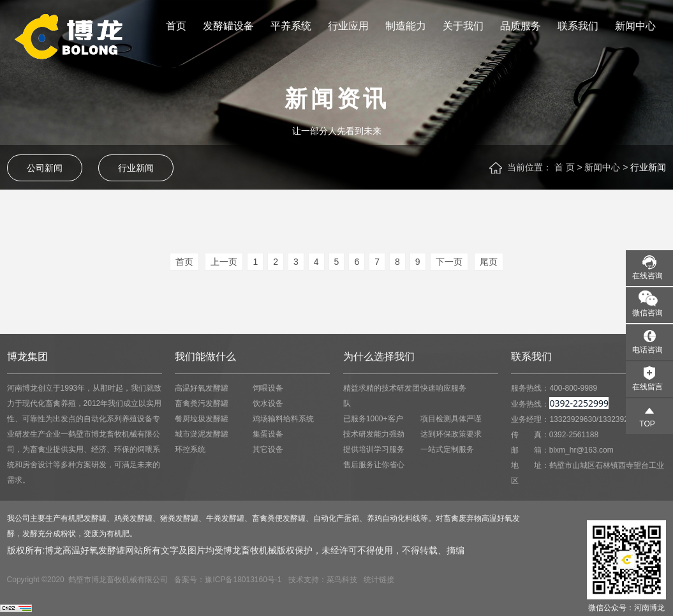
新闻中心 (635, 26)
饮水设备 (268, 403)
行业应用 (348, 26)
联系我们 (578, 26)
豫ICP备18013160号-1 (243, 580)
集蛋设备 (268, 434)
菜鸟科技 (342, 580)
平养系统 (291, 26)
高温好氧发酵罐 (202, 388)
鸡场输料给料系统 (283, 419)
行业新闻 (136, 168)
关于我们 (463, 26)
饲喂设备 (268, 388)
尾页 (489, 262)
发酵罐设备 (228, 26)
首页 (176, 26)
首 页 (565, 167)
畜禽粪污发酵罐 (202, 403)
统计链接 (379, 580)
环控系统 (190, 449)
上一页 (224, 262)
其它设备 (268, 449)
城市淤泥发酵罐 (202, 434)
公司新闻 (45, 168)
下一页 (449, 262)
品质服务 (521, 26)
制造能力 (406, 26)
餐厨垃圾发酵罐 (202, 419)
